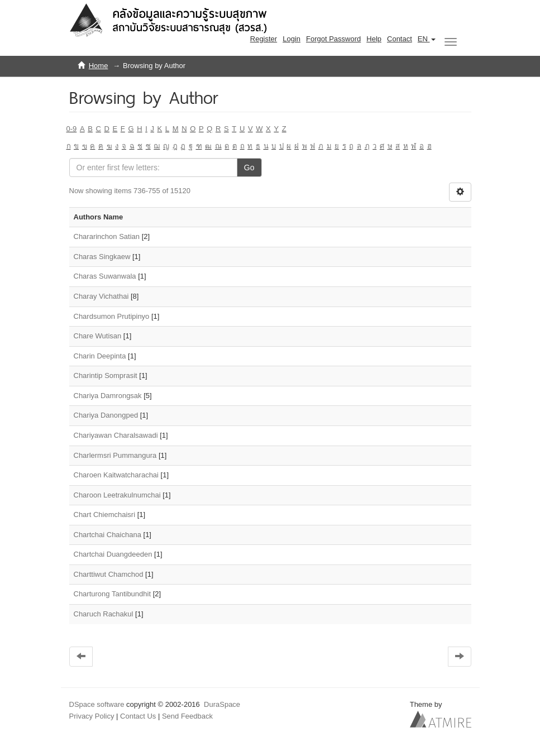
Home (99, 66)
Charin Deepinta (100, 356)
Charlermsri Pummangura (115, 455)
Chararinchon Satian (107, 236)
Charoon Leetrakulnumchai (117, 495)
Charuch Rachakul (104, 614)
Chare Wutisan (98, 336)
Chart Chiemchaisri (105, 515)
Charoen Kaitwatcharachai (116, 475)
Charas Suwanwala (105, 276)
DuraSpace (222, 704)
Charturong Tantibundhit (113, 594)
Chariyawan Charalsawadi (116, 435)
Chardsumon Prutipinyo (112, 316)
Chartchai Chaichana (107, 535)
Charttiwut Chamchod (109, 574)
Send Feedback (187, 716)
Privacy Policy (92, 716)
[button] (427, 39)
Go (249, 168)
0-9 (72, 129)
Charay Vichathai (101, 296)
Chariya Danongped (106, 415)
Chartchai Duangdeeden (113, 554)
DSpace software (97, 704)
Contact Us (138, 716)
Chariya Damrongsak (108, 396)
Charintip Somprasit (106, 375)
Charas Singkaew (102, 257)
